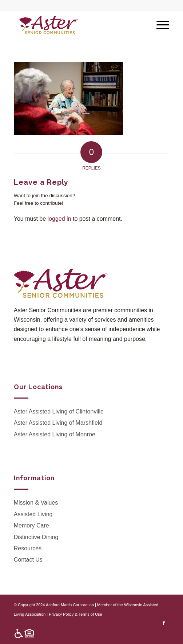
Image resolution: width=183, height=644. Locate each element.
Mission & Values (36, 503)
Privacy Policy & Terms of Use (75, 614)
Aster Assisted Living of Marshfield (58, 423)
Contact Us (28, 560)
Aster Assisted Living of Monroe (55, 434)
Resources (28, 548)
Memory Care (31, 525)
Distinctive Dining (36, 537)
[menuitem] (23, 634)
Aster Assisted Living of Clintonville (59, 411)
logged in (59, 219)
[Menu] (159, 25)
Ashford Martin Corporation (70, 605)
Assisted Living (33, 514)
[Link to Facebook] (164, 623)
